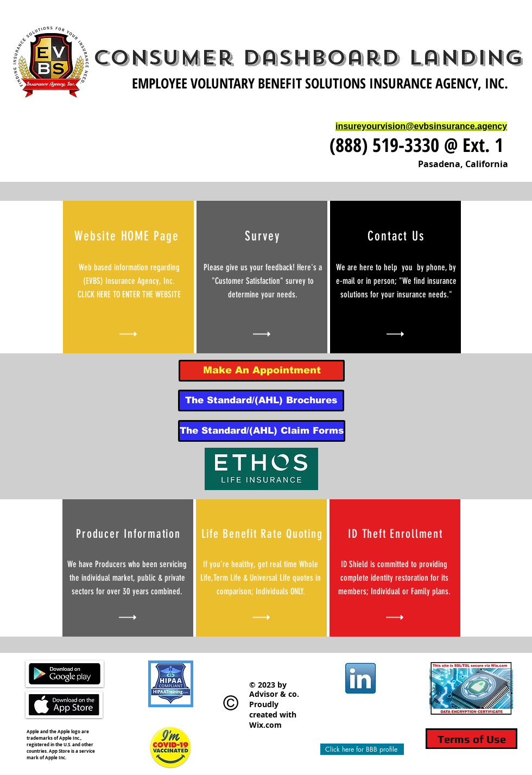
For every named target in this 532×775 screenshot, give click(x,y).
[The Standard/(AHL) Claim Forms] (262, 431)
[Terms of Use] (471, 739)
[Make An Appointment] (262, 371)
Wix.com (265, 725)
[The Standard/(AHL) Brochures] (261, 401)
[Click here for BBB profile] (362, 749)
